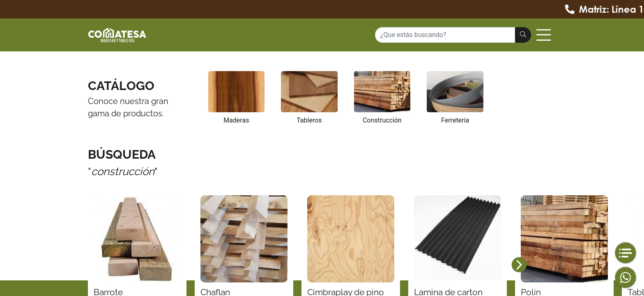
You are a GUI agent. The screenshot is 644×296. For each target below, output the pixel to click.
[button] (519, 265)
